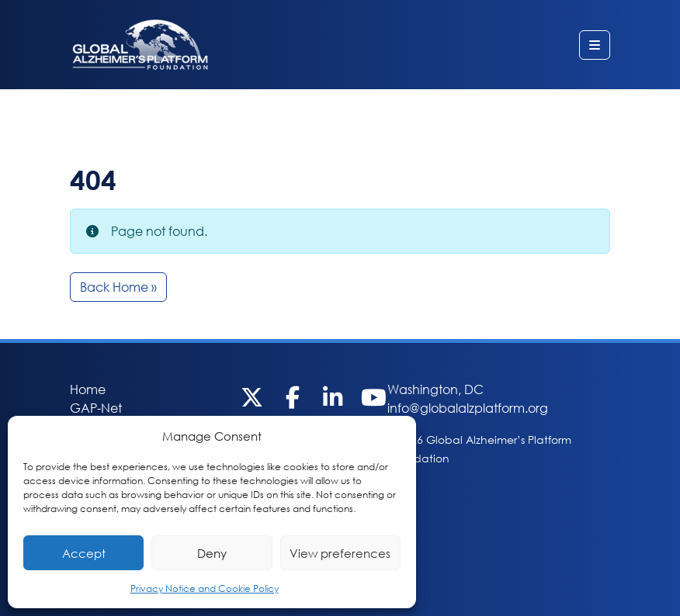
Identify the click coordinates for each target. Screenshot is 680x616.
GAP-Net (96, 408)
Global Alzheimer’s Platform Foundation (140, 45)
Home (88, 389)
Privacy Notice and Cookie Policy (205, 588)
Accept (84, 553)
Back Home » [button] (118, 287)
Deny (212, 553)
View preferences (340, 553)
